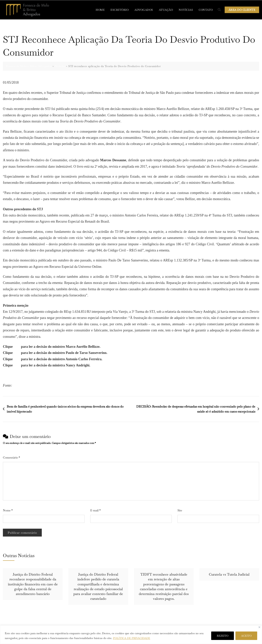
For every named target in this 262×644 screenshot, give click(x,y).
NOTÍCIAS (186, 10)
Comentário (11, 457)
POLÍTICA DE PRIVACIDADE (132, 638)
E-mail (95, 510)
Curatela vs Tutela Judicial (229, 574)
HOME (100, 10)
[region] (131, 635)
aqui (17, 346)
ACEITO (246, 636)
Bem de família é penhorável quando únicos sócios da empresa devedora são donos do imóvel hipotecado (65, 409)
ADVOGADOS (144, 10)
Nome (8, 510)
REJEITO (223, 636)
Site (180, 510)
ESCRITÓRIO (120, 10)
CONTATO (206, 10)
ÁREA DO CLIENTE (242, 10)
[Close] (259, 627)
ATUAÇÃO (166, 10)
